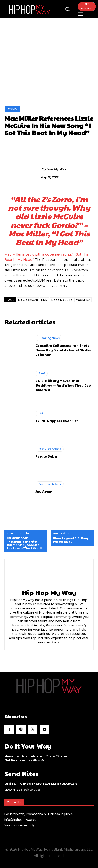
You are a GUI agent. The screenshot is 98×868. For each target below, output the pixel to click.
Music (13, 109)
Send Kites (12, 790)
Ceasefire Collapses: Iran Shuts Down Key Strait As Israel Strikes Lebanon (64, 350)
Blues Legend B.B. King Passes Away (70, 540)
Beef (42, 373)
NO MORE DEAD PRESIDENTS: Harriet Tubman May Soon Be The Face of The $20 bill (24, 543)
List (41, 413)
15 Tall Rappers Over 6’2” (57, 421)
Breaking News (49, 338)
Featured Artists (50, 449)
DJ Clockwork (28, 300)
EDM (45, 300)
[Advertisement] (49, 69)
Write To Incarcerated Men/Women (41, 784)
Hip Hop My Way (53, 169)
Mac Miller (83, 300)
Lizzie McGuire (62, 300)
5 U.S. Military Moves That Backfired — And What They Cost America (64, 385)
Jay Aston (44, 491)
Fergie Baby (46, 456)
